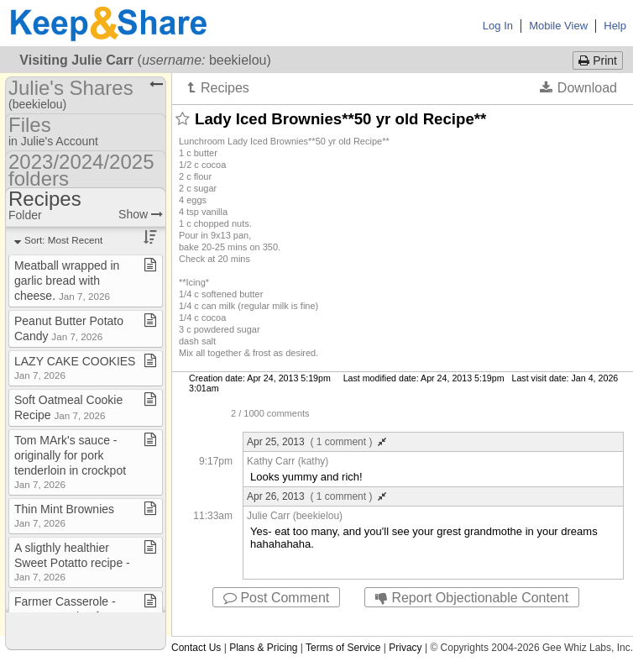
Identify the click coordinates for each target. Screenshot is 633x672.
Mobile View (558, 26)
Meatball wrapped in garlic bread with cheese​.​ (67, 281)
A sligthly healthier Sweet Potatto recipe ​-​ (72, 562)
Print (598, 60)
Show (141, 214)
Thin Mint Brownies (64, 515)
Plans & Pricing (263, 648)
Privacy (405, 648)
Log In (498, 26)
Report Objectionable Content (472, 598)
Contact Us (196, 648)
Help (615, 26)
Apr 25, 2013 (316, 442)
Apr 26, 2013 (316, 496)
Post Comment (276, 598)
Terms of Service (343, 648)
